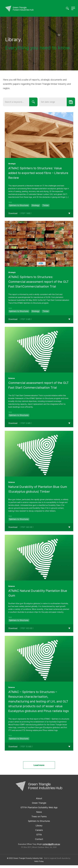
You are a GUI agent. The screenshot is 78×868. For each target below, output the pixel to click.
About (39, 801)
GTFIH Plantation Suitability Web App (39, 810)
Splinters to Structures (39, 824)
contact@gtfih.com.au (51, 847)
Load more (39, 768)
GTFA (39, 837)
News (39, 815)
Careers (39, 833)
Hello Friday (39, 864)
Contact (39, 842)
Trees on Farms (39, 819)
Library (39, 828)
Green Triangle (39, 806)
